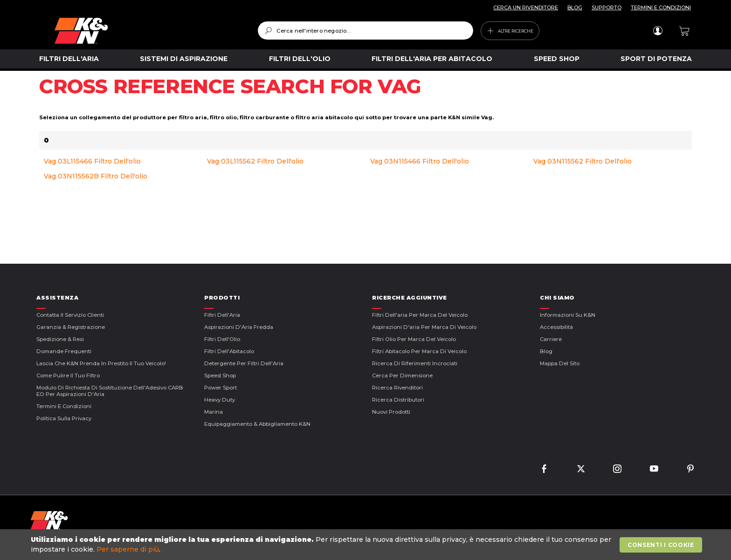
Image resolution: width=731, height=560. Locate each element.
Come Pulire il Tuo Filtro (68, 376)
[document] (366, 545)
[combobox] (365, 31)
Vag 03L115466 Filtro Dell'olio (92, 161)
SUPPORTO (607, 7)
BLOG (575, 7)
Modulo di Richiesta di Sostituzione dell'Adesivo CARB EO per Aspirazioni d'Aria (110, 391)
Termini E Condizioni (64, 406)
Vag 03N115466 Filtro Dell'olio (420, 161)
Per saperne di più (128, 549)
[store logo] (149, 31)
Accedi (658, 31)
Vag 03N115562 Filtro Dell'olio (583, 161)
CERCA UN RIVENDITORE (526, 7)
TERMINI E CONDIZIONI (661, 7)
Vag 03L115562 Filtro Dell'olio (255, 161)
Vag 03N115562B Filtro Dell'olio (96, 176)
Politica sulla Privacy (64, 418)
